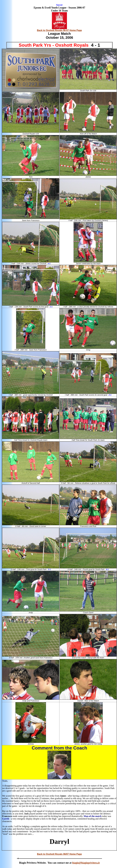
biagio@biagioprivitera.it (86, 863)
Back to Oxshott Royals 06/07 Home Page (59, 854)
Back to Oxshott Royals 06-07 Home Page (59, 30)
